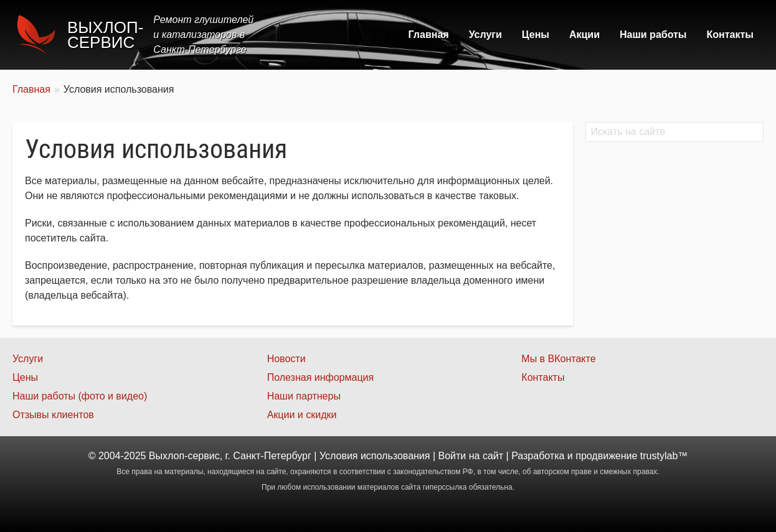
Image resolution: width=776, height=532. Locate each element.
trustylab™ (664, 456)
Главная (429, 35)
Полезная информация (321, 377)
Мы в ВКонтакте (558, 359)
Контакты (730, 35)
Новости (286, 359)
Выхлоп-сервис (105, 35)
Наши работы (653, 35)
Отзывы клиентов (53, 415)
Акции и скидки (302, 415)
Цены (536, 35)
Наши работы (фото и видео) (80, 396)
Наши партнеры (304, 396)
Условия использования (375, 456)
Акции (584, 35)
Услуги (485, 35)
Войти (452, 456)
